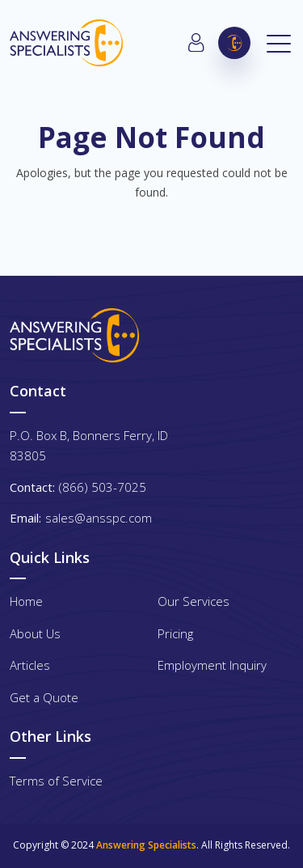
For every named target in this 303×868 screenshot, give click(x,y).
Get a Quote (44, 697)
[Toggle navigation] (280, 43)
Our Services (194, 601)
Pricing (175, 633)
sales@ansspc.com (99, 518)
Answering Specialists (146, 845)
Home (26, 601)
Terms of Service (56, 781)
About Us (35, 633)
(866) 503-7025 (235, 43)
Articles (30, 665)
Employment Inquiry (212, 665)
